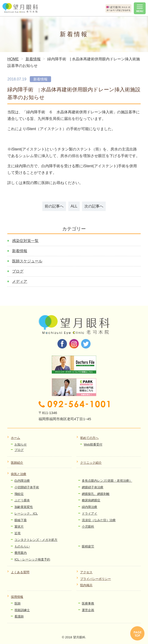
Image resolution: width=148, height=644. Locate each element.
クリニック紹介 (91, 463)
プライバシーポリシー (96, 579)
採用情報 (17, 597)
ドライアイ (89, 514)
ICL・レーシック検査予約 (32, 559)
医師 (17, 603)
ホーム (15, 438)
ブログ (18, 271)
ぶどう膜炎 (22, 500)
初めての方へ (89, 438)
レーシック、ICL (26, 514)
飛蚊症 (19, 494)
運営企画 (88, 610)
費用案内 (21, 553)
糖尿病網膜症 (91, 500)
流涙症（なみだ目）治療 (99, 520)
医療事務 (88, 603)
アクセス (86, 572)
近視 (17, 533)
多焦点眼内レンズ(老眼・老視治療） (107, 481)
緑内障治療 (89, 507)
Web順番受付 (93, 444)
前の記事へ (54, 206)
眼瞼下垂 (21, 520)
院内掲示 (86, 585)
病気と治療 (19, 474)
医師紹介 (17, 463)
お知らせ (21, 444)
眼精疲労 (88, 546)
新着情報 (20, 251)
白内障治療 (22, 481)
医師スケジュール (27, 261)
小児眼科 (88, 527)
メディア (20, 281)
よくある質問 (20, 572)
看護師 (19, 616)
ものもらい (22, 546)
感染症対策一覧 (25, 241)
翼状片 (19, 527)
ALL (74, 206)
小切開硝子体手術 (27, 487)
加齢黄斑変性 (24, 507)
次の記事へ (94, 206)
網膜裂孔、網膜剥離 (96, 494)
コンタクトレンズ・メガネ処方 (36, 540)
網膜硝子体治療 (93, 487)
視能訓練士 (22, 610)
